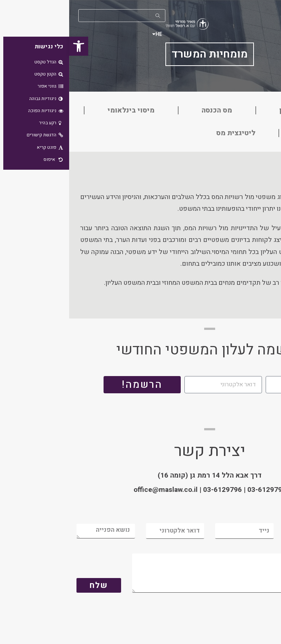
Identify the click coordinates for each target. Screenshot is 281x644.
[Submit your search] (89, 16)
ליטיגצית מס (167, 133)
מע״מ (242, 133)
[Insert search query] (53, 16)
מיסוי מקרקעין (233, 110)
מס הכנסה (148, 110)
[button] (10, 46)
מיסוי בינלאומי (62, 110)
